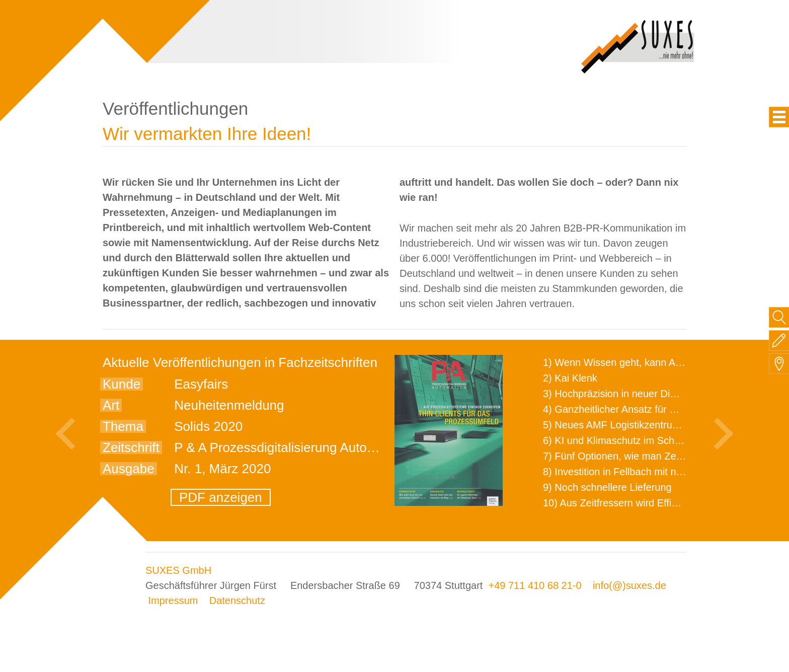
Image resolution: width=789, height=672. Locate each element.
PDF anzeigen (221, 497)
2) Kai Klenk (570, 378)
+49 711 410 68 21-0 (535, 585)
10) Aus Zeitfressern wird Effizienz (619, 503)
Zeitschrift (131, 447)
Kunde (122, 384)
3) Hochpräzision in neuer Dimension (625, 394)
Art (111, 405)
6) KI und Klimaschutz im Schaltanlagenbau (640, 440)
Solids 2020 (208, 426)
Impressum (173, 601)
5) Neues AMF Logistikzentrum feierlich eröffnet (649, 425)
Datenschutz (237, 601)
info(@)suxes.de (629, 585)
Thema (123, 426)
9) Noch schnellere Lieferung (607, 487)
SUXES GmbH (178, 570)
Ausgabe (129, 469)
